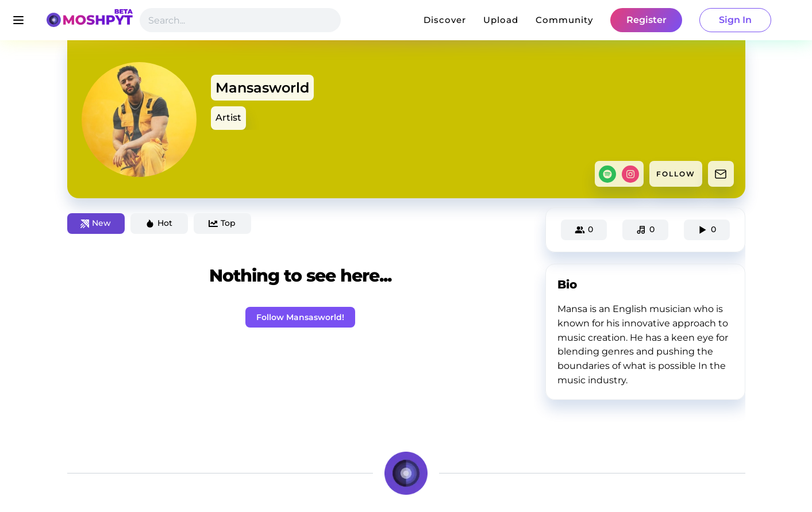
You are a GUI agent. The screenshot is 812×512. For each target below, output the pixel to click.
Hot (159, 223)
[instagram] (630, 174)
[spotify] (607, 174)
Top (222, 223)
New (96, 223)
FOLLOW (676, 174)
